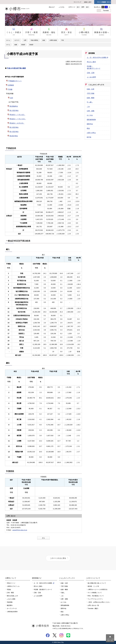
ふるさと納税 (11, 599)
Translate (106, 10)
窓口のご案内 (91, 62)
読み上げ (52, 7)
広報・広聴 (91, 73)
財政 (44, 40)
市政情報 (10, 602)
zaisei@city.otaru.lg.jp (20, 530)
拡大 (78, 7)
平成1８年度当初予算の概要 (16, 68)
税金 (88, 128)
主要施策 (11, 85)
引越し (63, 593)
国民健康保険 (91, 120)
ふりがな (62, 7)
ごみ (88, 107)
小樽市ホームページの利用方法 (97, 589)
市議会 (9, 589)
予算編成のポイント (15, 81)
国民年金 (90, 124)
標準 (83, 7)
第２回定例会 (14, 111)
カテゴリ (17, 40)
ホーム (8, 40)
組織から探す (88, 2)
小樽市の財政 (53, 40)
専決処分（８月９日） (17, 123)
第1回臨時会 (14, 106)
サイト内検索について (95, 593)
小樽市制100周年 (12, 612)
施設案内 (10, 605)
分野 (25, 40)
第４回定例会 (14, 132)
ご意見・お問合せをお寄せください (99, 602)
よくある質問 (91, 77)
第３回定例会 (14, 127)
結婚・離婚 (91, 98)
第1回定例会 (14, 136)
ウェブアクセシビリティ (95, 599)
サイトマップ (77, 2)
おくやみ (90, 115)
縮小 (88, 7)
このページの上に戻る (58, 558)
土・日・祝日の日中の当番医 (98, 57)
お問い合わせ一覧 (93, 605)
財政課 (31, 45)
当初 (11, 98)
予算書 (10, 89)
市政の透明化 (34, 40)
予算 (63, 40)
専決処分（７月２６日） (18, 119)
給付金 (89, 137)
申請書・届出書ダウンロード (43, 589)
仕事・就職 (91, 111)
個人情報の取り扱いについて (97, 583)
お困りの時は (91, 133)
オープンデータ (12, 608)
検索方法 (109, 2)
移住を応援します (12, 596)
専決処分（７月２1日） (17, 115)
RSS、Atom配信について (96, 596)
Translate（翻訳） (93, 608)
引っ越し (90, 102)
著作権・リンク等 (93, 586)
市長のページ (11, 583)
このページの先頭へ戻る (110, 640)
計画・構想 (10, 593)
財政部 (23, 45)
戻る (43, 538)
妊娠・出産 (91, 89)
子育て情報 (91, 93)
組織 (16, 45)
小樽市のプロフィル (13, 586)
